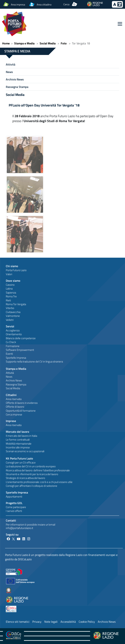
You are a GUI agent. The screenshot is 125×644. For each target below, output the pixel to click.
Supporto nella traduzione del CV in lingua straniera (34, 361)
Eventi (9, 354)
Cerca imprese (14, 414)
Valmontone (13, 316)
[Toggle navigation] (120, 24)
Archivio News (15, 79)
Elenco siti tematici (18, 622)
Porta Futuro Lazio (16, 270)
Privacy (37, 622)
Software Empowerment (20, 350)
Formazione (13, 346)
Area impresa (18, 4)
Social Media (48, 43)
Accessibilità (68, 622)
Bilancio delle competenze (21, 338)
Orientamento (14, 334)
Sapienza (11, 293)
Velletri (10, 320)
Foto (64, 43)
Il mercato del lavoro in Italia (21, 436)
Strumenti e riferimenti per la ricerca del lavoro (32, 474)
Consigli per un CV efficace (21, 462)
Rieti (8, 300)
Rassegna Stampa (17, 87)
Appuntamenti (14, 497)
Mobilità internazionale (19, 444)
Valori (9, 274)
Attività (11, 64)
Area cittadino (44, 4)
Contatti (11, 520)
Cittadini (11, 395)
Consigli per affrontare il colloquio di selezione (32, 486)
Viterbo (10, 308)
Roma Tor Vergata (16, 304)
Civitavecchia (13, 312)
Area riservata (14, 399)
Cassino (10, 285)
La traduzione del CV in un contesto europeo (31, 466)
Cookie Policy (87, 622)
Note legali (51, 622)
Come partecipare (16, 507)
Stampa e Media (24, 43)
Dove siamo (13, 281)
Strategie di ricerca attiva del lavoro (25, 478)
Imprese (11, 421)
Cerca (66, 4)
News (9, 72)
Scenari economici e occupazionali (25, 451)
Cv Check (11, 342)
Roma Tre (11, 296)
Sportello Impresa (16, 358)
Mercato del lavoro (17, 432)
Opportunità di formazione (21, 411)
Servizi (10, 326)
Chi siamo (12, 266)
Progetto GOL (14, 503)
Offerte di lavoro (15, 407)
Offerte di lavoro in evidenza (22, 403)
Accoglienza (13, 330)
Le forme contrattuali (18, 440)
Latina (9, 289)
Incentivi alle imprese (18, 447)
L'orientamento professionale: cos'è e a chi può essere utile (39, 482)
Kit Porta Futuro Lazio (19, 458)
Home (6, 43)
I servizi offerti (14, 511)
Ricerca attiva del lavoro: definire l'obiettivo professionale (38, 470)
